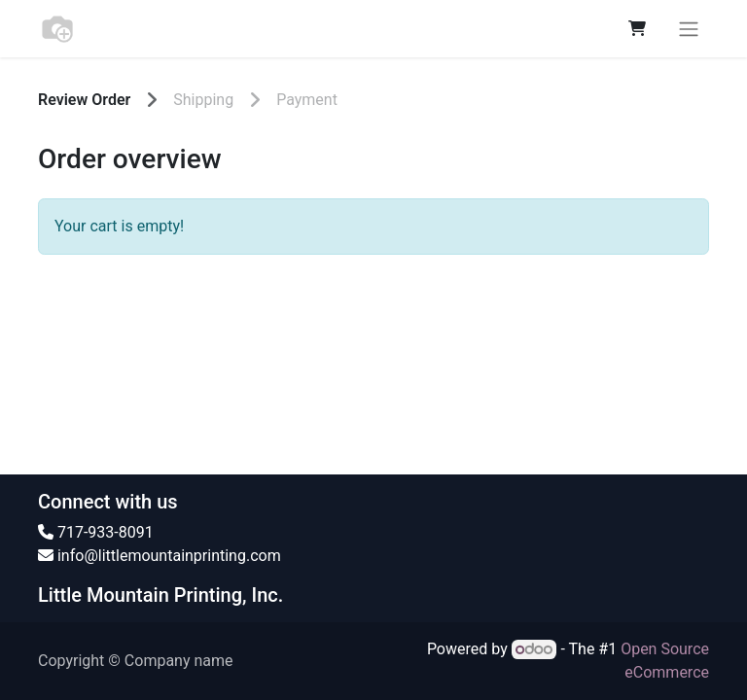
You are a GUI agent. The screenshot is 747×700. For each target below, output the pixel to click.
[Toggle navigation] (689, 29)
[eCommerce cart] (637, 28)
